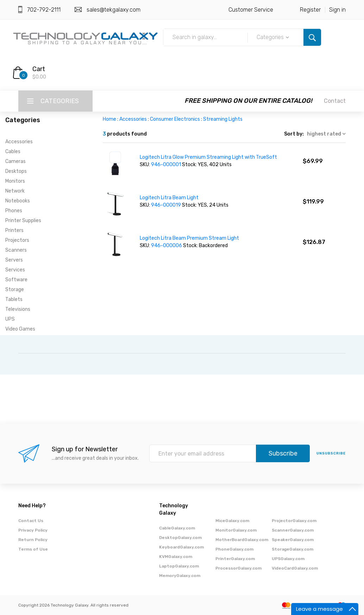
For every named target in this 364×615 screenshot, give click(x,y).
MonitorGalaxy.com (236, 530)
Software (16, 280)
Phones (14, 211)
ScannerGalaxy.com (293, 530)
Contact (335, 101)
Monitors (15, 181)
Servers (14, 260)
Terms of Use (33, 549)
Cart (39, 69)
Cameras (15, 161)
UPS (10, 319)
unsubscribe (331, 453)
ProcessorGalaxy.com (239, 568)
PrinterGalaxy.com (235, 559)
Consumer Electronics (175, 119)
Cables (13, 152)
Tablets (14, 299)
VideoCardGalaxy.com (295, 568)
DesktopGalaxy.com (180, 538)
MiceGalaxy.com (232, 521)
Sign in (337, 10)
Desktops (16, 171)
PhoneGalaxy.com (234, 549)
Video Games (20, 329)
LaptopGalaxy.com (179, 566)
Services (15, 270)
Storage (15, 290)
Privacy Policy (33, 530)
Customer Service (251, 10)
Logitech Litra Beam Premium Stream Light (189, 238)
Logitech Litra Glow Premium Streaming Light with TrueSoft (208, 157)
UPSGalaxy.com (288, 559)
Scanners (16, 250)
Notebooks (18, 201)
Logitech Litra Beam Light (169, 198)
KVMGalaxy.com (176, 557)
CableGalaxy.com (177, 528)
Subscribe (283, 453)
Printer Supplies (23, 221)
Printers (14, 230)
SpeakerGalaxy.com (293, 540)
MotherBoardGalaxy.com (242, 540)
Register (310, 10)
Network (15, 191)
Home (109, 119)
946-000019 (167, 205)
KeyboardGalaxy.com (181, 547)
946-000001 (167, 165)
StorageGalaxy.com (293, 549)
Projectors (17, 240)
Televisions (18, 309)
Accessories (19, 142)
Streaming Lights (223, 119)
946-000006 (167, 246)
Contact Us (31, 521)
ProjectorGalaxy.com (294, 521)
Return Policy (33, 540)
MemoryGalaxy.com (180, 576)
